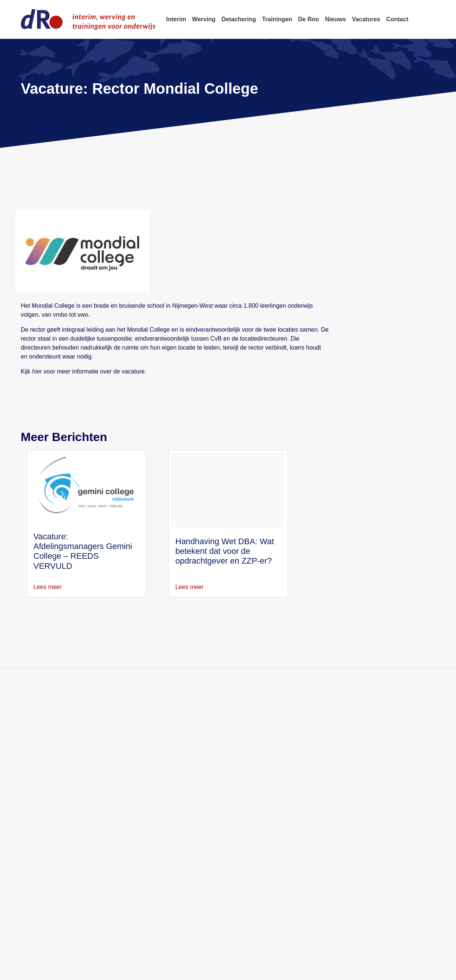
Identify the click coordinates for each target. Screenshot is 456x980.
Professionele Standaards (314, 970)
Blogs (170, 794)
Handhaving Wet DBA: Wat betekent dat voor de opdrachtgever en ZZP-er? (225, 551)
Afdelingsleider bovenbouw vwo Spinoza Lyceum (373, 749)
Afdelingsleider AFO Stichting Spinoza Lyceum (370, 758)
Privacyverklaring (100, 970)
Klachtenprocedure (369, 970)
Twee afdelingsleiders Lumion (348, 767)
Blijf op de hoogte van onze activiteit (137, 672)
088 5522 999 (44, 758)
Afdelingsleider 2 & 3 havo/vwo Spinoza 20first (370, 785)
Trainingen (176, 758)
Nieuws (173, 776)
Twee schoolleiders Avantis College (356, 776)
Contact (173, 785)
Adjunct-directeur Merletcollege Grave (361, 731)
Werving (174, 740)
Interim (172, 731)
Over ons (174, 767)
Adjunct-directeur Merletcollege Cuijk (359, 740)
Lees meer (52, 587)
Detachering (179, 749)
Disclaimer (138, 970)
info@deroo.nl (44, 767)
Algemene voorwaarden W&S (248, 970)
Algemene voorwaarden (184, 970)
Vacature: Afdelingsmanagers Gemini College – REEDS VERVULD (84, 546)
